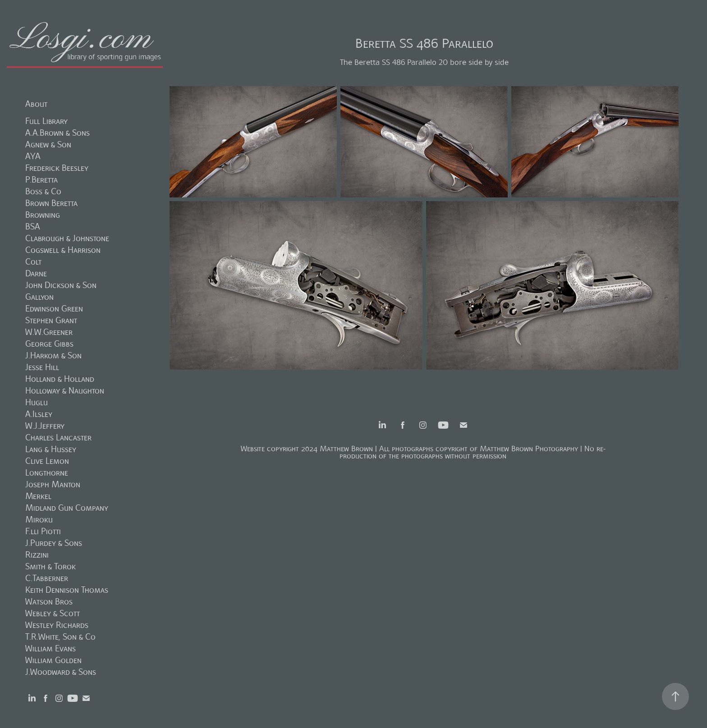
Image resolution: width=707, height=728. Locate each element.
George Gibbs (49, 344)
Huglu (37, 402)
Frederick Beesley (57, 168)
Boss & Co (43, 191)
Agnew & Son (48, 144)
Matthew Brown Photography (529, 449)
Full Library (46, 121)
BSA (33, 227)
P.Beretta (41, 180)
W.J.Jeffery (45, 426)
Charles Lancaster (58, 437)
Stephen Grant (51, 320)
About (36, 104)
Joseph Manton (53, 484)
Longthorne (47, 473)
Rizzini (37, 555)
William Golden (53, 660)
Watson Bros (49, 602)
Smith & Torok (50, 566)
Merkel (38, 496)
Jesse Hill (42, 367)
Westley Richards (57, 625)
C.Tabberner (47, 578)
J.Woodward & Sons (61, 672)
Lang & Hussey (51, 449)
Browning (43, 215)
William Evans (50, 648)
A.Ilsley (39, 414)
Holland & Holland (60, 379)
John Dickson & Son (61, 285)
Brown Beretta (51, 203)
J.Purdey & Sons (54, 543)
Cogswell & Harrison (63, 250)
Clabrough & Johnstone (67, 238)
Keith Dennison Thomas (67, 590)
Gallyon (39, 297)
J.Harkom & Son (53, 355)
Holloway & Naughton (65, 391)
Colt (33, 262)
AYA (33, 156)
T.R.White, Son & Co (60, 637)
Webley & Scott (53, 613)
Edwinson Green (54, 309)
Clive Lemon (47, 461)
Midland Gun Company (67, 508)
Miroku (39, 520)
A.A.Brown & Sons (57, 133)
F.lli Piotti (43, 531)
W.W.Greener (49, 332)
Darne (36, 273)
